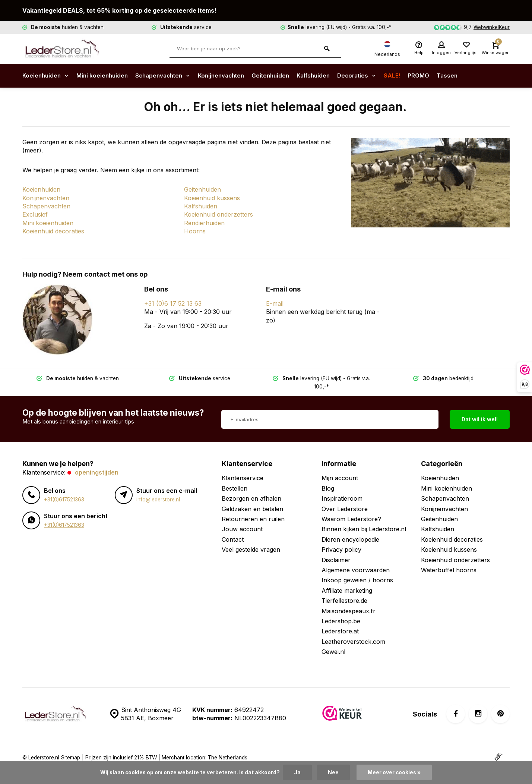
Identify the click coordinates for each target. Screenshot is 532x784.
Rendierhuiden (204, 223)
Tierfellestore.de (344, 592)
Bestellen (235, 480)
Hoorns (195, 231)
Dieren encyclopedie (350, 531)
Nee (333, 772)
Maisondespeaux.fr (349, 602)
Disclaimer (336, 551)
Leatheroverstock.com (353, 633)
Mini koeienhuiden (105, 76)
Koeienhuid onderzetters (218, 214)
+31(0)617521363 (64, 491)
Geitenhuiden (282, 76)
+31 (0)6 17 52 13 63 (173, 303)
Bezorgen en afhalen (251, 490)
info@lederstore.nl (158, 491)
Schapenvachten (169, 76)
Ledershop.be (341, 613)
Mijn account (340, 470)
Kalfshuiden (327, 76)
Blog (328, 480)
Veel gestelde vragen (251, 541)
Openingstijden (97, 464)
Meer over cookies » (394, 772)
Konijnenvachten (230, 76)
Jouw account (242, 521)
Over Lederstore (345, 500)
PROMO (437, 76)
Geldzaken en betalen (252, 500)
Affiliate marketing (347, 582)
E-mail (275, 303)
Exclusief (35, 214)
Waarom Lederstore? (351, 511)
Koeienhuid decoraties (53, 231)
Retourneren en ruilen (253, 511)
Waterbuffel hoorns (449, 562)
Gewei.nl (333, 643)
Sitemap (71, 749)
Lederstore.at (340, 623)
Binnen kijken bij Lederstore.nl (364, 521)
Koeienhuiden (47, 76)
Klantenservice (243, 470)
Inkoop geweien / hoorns (357, 572)
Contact (233, 531)
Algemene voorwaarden (356, 562)
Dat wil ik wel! (480, 411)
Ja (297, 772)
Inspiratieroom (342, 490)
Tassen (466, 76)
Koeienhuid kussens (212, 198)
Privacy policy (341, 541)
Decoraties (373, 76)
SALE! (410, 76)
